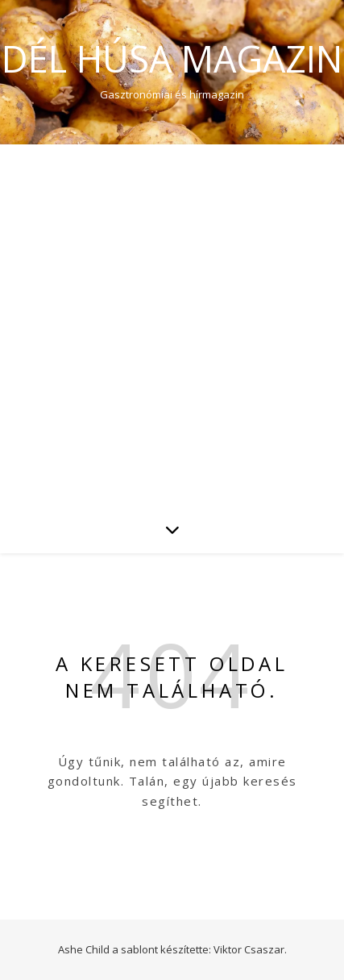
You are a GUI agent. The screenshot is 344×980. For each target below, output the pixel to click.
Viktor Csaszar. (250, 949)
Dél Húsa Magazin (172, 58)
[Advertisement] (172, 325)
